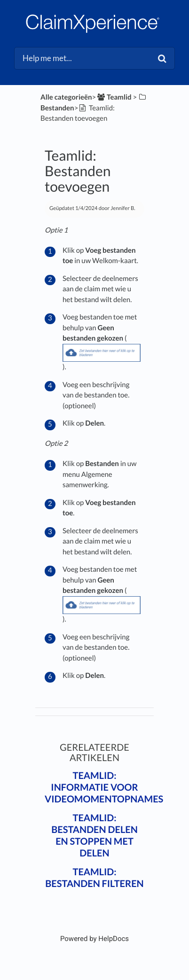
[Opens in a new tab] (94, 939)
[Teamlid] (114, 97)
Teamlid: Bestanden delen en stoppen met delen (94, 836)
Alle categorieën (66, 97)
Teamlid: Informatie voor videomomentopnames (104, 787)
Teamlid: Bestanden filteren (94, 878)
